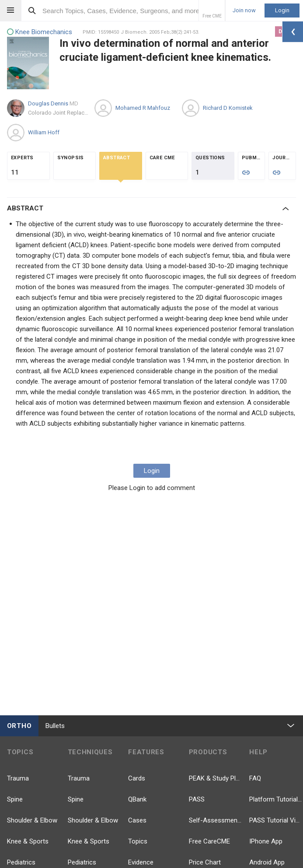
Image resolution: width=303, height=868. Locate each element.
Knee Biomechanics (40, 32)
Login (282, 10)
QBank (137, 799)
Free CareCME (209, 841)
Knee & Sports (28, 841)
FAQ (255, 778)
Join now (244, 10)
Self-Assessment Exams (216, 820)
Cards (137, 778)
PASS (197, 799)
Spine (15, 799)
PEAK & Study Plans (216, 778)
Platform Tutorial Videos (276, 799)
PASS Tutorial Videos (276, 820)
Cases (137, 820)
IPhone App (266, 841)
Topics (138, 841)
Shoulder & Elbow (32, 820)
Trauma (18, 778)
